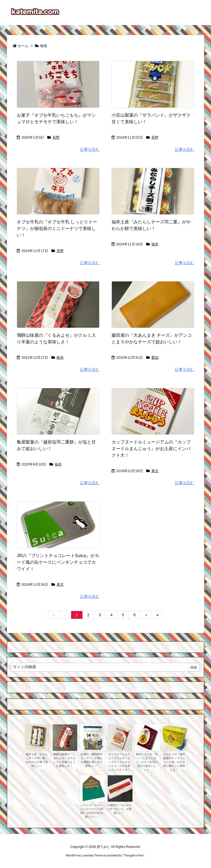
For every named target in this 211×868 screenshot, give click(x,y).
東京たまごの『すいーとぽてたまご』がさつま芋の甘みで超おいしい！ (147, 762)
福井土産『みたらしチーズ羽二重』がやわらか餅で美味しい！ (37, 760)
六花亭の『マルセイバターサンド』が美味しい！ (119, 809)
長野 (56, 137)
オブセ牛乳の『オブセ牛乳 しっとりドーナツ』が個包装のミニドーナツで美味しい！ (57, 228)
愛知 (155, 358)
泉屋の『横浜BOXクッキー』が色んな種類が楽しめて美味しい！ (92, 760)
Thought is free (133, 855)
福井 (155, 244)
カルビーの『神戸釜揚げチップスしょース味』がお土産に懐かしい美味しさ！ (174, 762)
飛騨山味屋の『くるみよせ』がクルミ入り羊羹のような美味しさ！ (64, 760)
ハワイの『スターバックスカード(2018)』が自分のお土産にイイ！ (91, 811)
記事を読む (90, 149)
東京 (155, 471)
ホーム (23, 46)
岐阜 (60, 358)
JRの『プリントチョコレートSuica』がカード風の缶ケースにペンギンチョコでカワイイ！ (58, 562)
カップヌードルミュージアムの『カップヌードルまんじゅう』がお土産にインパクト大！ (151, 449)
